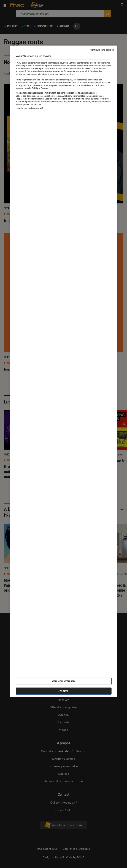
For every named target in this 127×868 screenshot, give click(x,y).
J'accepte (63, 691)
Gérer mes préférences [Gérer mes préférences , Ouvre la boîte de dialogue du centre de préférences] (63, 681)
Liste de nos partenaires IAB (29, 108)
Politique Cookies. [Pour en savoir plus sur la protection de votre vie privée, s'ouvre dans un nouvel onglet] (40, 88)
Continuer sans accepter (102, 50)
